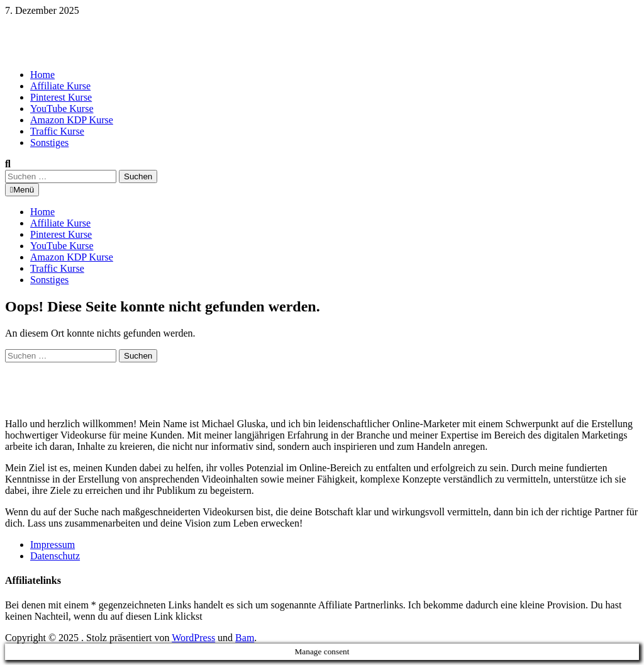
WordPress (193, 638)
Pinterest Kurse (61, 97)
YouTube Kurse (62, 109)
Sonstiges (49, 142)
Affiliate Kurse (60, 86)
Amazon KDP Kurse (72, 120)
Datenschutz (55, 556)
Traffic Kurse (57, 131)
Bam (245, 638)
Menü (22, 190)
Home (42, 75)
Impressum (53, 545)
